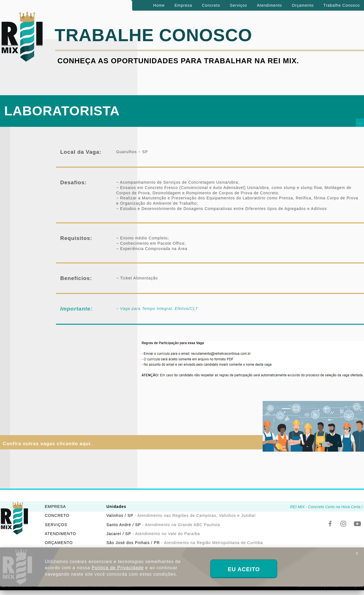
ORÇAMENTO (59, 543)
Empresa (183, 5)
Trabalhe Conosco (342, 5)
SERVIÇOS (56, 525)
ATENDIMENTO (60, 534)
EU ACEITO (244, 569)
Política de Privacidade (118, 568)
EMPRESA (55, 507)
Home (159, 5)
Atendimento (269, 5)
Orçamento (303, 5)
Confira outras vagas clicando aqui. (47, 444)
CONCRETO (57, 515)
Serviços (239, 5)
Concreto (211, 5)
